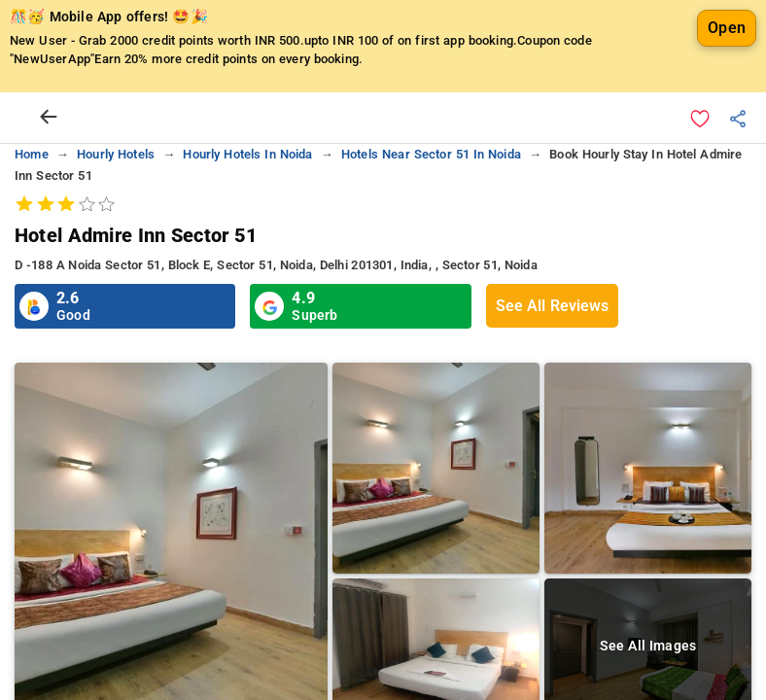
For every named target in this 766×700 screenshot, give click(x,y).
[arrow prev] (49, 177)
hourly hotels (116, 213)
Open (727, 87)
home (32, 213)
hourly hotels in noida (247, 213)
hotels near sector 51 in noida (431, 213)
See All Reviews (552, 365)
